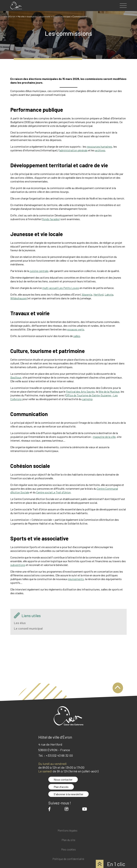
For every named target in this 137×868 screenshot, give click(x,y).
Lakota (109, 294)
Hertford (98, 294)
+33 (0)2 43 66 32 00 (59, 755)
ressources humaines (99, 146)
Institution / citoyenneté (42, 16)
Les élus (20, 623)
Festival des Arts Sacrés (80, 391)
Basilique (16, 377)
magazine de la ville (104, 437)
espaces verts (76, 329)
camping (87, 399)
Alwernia (87, 294)
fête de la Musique (109, 391)
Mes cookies (68, 850)
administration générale (73, 150)
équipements (76, 579)
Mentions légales (68, 831)
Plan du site (68, 840)
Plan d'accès (61, 787)
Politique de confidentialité (68, 859)
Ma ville (23, 16)
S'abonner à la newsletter (68, 794)
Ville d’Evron (10, 16)
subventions (18, 565)
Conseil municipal (66, 16)
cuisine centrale (39, 271)
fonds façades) (51, 219)
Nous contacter (63, 779)
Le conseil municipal (28, 628)
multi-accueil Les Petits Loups (61, 288)
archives (100, 150)
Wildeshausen (19, 298)
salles (77, 336)
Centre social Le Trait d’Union (53, 492)
